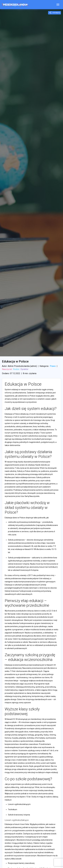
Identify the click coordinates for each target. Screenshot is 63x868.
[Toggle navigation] (58, 5)
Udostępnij (55, 13)
